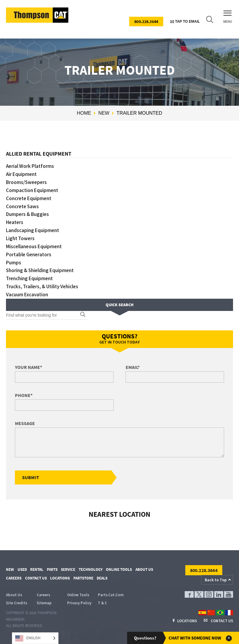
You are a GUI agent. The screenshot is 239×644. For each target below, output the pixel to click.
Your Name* (28, 367)
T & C (102, 603)
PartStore (83, 578)
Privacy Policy (79, 603)
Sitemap (44, 603)
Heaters (15, 222)
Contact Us (36, 578)
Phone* (24, 395)
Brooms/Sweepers (27, 182)
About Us (144, 569)
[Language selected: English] (35, 638)
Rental (37, 569)
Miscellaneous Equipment (34, 246)
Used (22, 569)
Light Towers (20, 238)
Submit (31, 477)
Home (84, 113)
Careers (14, 578)
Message (25, 423)
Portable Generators (29, 254)
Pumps (14, 263)
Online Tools (119, 569)
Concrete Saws (23, 206)
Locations (60, 578)
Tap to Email (185, 22)
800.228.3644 (146, 22)
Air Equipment (21, 174)
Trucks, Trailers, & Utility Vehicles (42, 286)
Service (68, 569)
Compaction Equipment (32, 190)
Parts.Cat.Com (111, 595)
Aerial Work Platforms (30, 166)
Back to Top (216, 580)
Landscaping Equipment (33, 230)
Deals (102, 578)
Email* (133, 367)
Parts (52, 569)
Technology (91, 569)
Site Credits (17, 603)
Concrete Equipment (29, 198)
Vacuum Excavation (27, 295)
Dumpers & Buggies (27, 214)
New (104, 113)
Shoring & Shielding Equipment (40, 270)
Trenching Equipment (29, 278)
